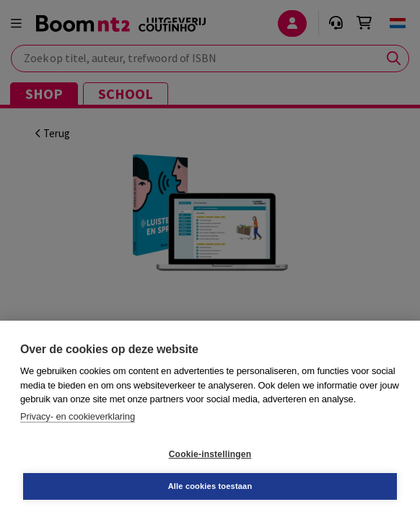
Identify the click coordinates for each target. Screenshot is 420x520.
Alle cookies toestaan (210, 486)
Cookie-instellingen (210, 454)
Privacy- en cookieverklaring (78, 416)
